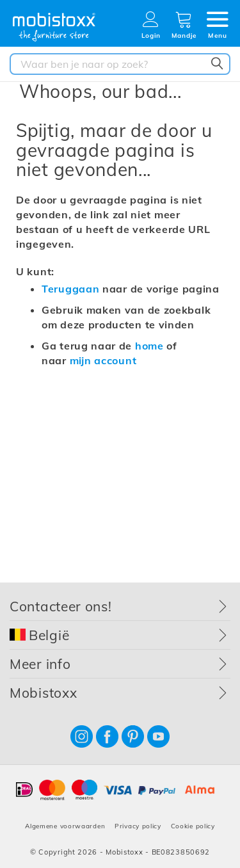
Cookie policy (193, 826)
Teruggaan (70, 289)
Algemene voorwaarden (65, 826)
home (149, 346)
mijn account (103, 360)
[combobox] (120, 64)
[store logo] (54, 27)
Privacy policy (138, 826)
